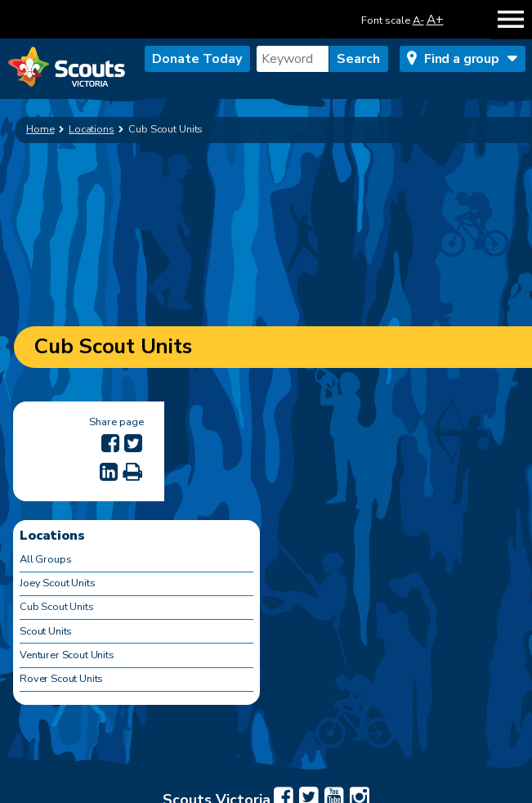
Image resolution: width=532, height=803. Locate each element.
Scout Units (46, 631)
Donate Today (197, 59)
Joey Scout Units (57, 583)
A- (418, 20)
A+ (435, 19)
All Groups (45, 559)
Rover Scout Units (61, 679)
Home (40, 129)
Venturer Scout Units (67, 655)
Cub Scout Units (57, 607)
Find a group (462, 59)
